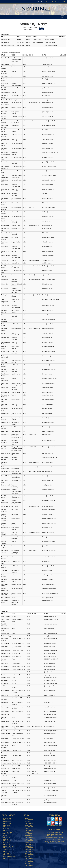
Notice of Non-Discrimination (55, 836)
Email (48, 2)
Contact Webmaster (52, 838)
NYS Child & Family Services (55, 843)
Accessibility (62, 2)
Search (42, 29)
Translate (41, 2)
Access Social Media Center (55, 826)
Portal (54, 2)
